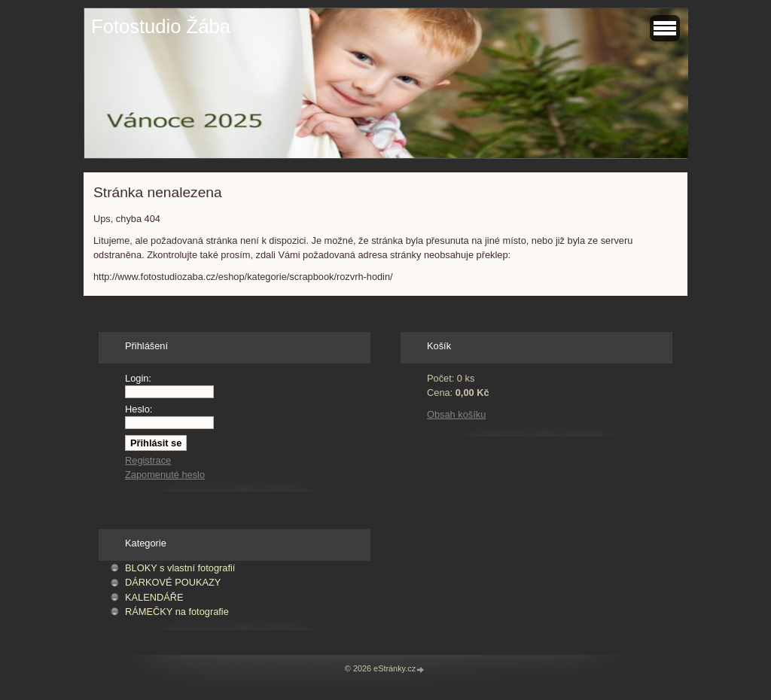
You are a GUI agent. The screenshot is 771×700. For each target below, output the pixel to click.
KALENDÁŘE (154, 597)
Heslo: (139, 409)
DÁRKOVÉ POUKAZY (173, 582)
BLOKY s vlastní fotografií (180, 568)
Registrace (148, 460)
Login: (138, 378)
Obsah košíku (456, 414)
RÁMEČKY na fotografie (177, 612)
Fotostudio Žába (161, 26)
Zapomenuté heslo (165, 475)
